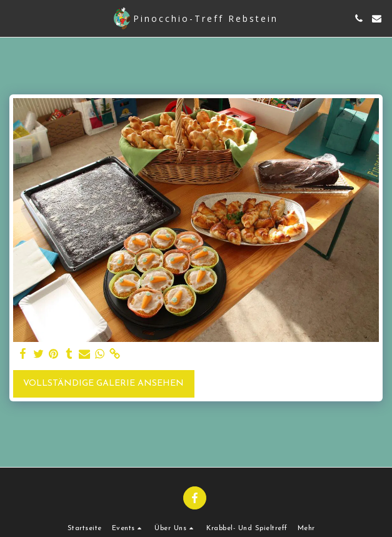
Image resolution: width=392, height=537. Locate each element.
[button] (14, 18)
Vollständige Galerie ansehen (103, 384)
